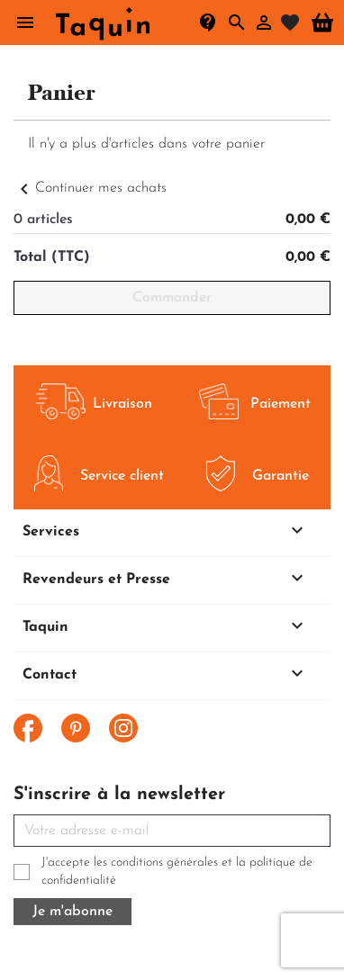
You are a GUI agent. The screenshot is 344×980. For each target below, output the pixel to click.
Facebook (28, 728)
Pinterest (76, 728)
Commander (172, 298)
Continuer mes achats (90, 188)
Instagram (123, 728)
